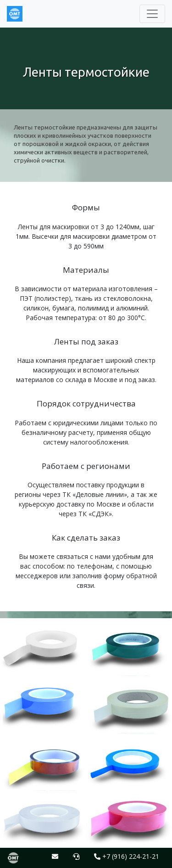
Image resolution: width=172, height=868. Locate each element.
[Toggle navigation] (152, 14)
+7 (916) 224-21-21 (127, 856)
